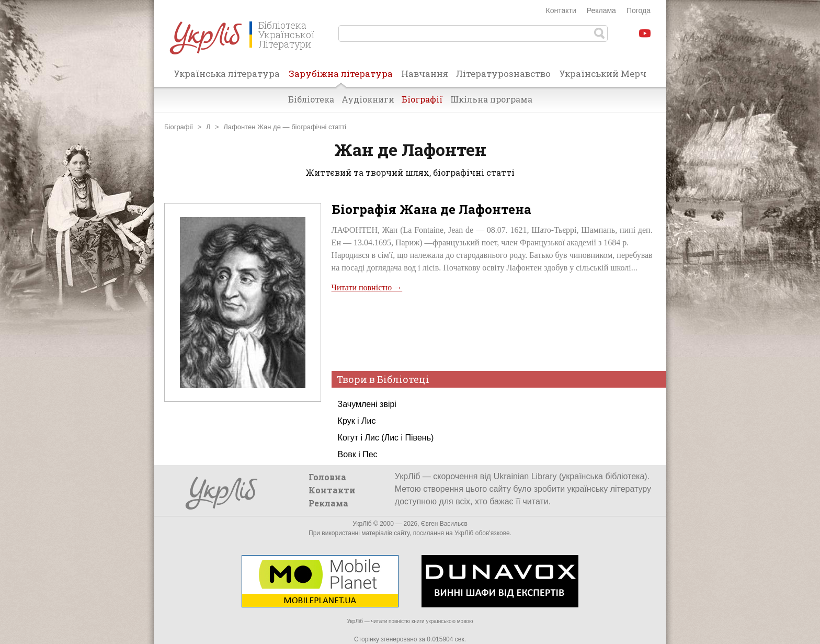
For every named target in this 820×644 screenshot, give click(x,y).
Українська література (227, 74)
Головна (327, 477)
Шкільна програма (491, 99)
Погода (639, 10)
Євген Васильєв (444, 524)
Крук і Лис (357, 421)
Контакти (561, 10)
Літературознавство (503, 74)
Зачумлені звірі (367, 404)
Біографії (422, 99)
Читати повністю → (367, 287)
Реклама (601, 10)
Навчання (425, 74)
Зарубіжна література (341, 77)
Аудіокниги (368, 99)
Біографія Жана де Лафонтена (431, 209)
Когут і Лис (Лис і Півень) (386, 438)
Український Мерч (603, 74)
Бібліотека (311, 99)
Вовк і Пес (358, 454)
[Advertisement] (492, 331)
